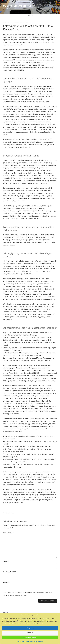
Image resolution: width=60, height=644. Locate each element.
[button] (57, 619)
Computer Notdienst (17, 6)
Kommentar (8, 533)
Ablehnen (30, 637)
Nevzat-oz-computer (21, 23)
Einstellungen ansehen (30, 642)
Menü (30, 16)
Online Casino (11, 513)
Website (6, 582)
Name (6, 561)
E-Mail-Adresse (10, 572)
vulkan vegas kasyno (29, 211)
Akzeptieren (30, 632)
